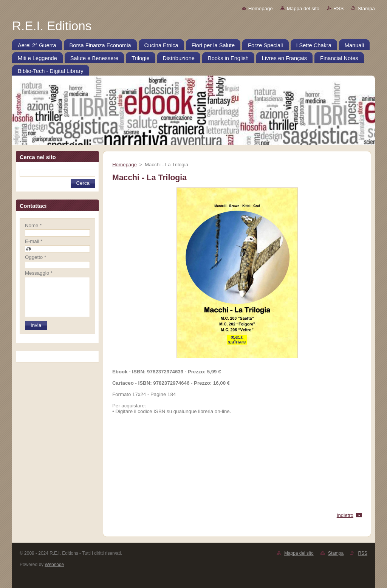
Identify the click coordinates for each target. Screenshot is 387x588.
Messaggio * (39, 273)
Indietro (345, 515)
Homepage (261, 9)
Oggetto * (36, 257)
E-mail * (34, 241)
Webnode (54, 565)
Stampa (366, 9)
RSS (338, 9)
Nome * (33, 225)
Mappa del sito (303, 9)
